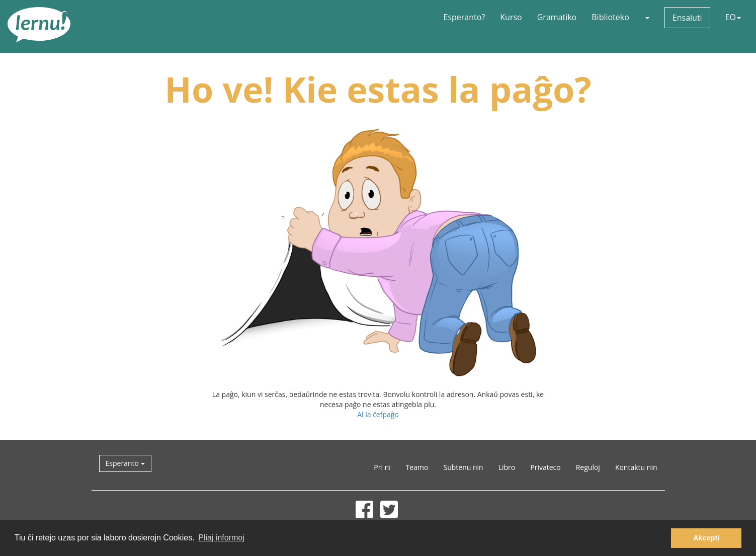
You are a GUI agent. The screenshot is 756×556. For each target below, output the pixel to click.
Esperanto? (465, 17)
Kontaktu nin (636, 467)
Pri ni (382, 467)
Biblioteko (610, 17)
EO (733, 17)
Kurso (511, 17)
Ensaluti (687, 18)
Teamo (417, 467)
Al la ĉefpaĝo (378, 414)
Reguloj (588, 467)
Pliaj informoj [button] (221, 538)
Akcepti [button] (706, 538)
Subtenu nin (463, 467)
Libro (507, 467)
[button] (647, 17)
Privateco (545, 467)
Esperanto (125, 463)
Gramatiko (557, 17)
